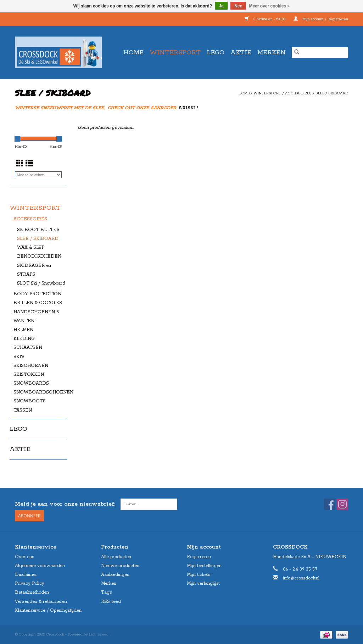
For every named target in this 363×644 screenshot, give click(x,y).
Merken (272, 53)
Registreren (199, 557)
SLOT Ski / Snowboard (41, 283)
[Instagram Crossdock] (342, 504)
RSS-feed (111, 602)
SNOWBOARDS (31, 383)
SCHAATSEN (28, 348)
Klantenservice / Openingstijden (48, 610)
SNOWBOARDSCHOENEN (43, 392)
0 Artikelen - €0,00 (266, 19)
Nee (238, 6)
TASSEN (23, 410)
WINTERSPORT (175, 53)
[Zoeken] (320, 53)
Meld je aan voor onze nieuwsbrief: (65, 504)
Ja (221, 6)
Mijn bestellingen (204, 566)
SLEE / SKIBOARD (332, 93)
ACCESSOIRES (298, 93)
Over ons (24, 557)
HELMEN (23, 330)
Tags (106, 592)
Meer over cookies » (270, 6)
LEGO (216, 53)
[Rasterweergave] (20, 164)
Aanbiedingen (115, 575)
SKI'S (19, 357)
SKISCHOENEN (31, 366)
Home (133, 53)
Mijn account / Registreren (321, 19)
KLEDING (24, 339)
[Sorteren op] (38, 175)
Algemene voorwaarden (40, 566)
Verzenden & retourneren (41, 602)
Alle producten (116, 557)
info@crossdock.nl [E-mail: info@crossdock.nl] (301, 578)
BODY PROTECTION (37, 294)
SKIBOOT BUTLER (38, 230)
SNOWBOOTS (30, 401)
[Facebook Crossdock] (330, 504)
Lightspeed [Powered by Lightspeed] (99, 634)
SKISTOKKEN (29, 375)
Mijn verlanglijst (203, 584)
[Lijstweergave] (29, 164)
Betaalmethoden (32, 592)
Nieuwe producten (120, 566)
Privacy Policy (30, 584)
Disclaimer (26, 575)
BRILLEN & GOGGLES (38, 303)
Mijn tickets (199, 575)
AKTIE (241, 53)
